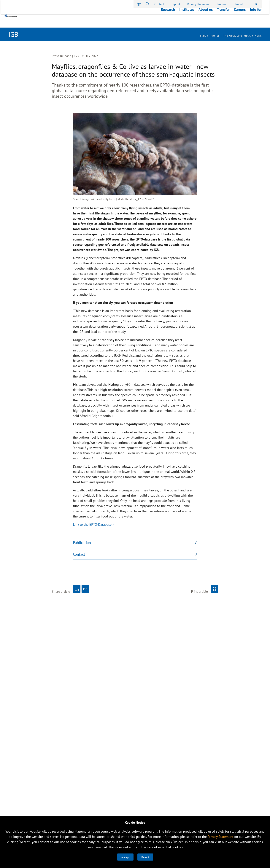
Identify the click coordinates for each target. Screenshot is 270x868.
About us (206, 23)
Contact (159, 4)
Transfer (223, 23)
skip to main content (0, 0)
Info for (256, 23)
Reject (145, 857)
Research (168, 23)
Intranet (238, 4)
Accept (125, 857)
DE (257, 4)
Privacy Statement (198, 4)
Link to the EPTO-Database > (94, 524)
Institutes (187, 23)
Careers (240, 23)
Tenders (221, 4)
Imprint (175, 4)
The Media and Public (237, 36)
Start (203, 36)
